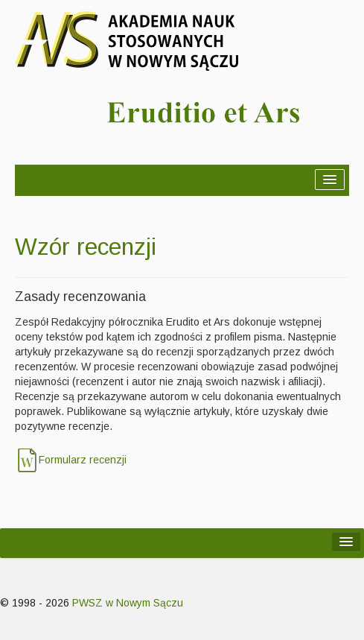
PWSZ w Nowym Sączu (128, 603)
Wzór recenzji (86, 247)
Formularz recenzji (83, 460)
